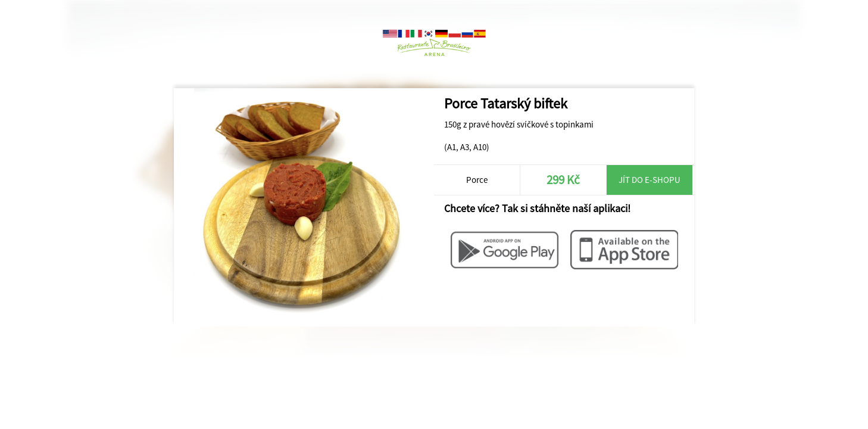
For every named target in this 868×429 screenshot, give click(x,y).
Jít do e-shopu (650, 180)
